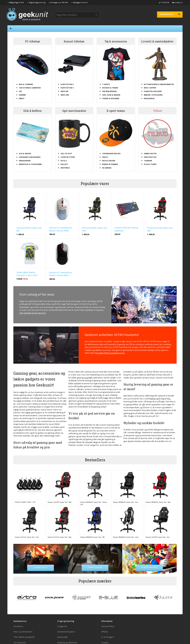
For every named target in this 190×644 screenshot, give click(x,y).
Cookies (105, 642)
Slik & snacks (25, 154)
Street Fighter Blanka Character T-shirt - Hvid (27, 274)
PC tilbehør (33, 41)
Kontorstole (150, 157)
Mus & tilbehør (26, 84)
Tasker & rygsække (111, 99)
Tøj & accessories (116, 41)
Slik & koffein (33, 111)
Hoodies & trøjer (110, 88)
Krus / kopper (150, 88)
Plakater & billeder (153, 91)
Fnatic (105, 157)
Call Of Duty (66, 154)
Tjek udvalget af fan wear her (33, 313)
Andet (22, 99)
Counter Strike (68, 157)
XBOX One (65, 95)
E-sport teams (116, 111)
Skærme (22, 95)
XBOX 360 (64, 91)
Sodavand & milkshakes (30, 157)
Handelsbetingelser (66, 632)
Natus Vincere (109, 161)
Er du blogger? (108, 637)
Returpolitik (63, 637)
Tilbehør (148, 161)
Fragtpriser (62, 626)
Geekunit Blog (108, 626)
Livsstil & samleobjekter (157, 41)
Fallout (64, 164)
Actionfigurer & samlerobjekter (159, 84)
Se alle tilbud (150, 164)
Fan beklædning (109, 91)
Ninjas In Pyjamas (110, 164)
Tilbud (157, 111)
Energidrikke (25, 161)
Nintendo (65, 168)
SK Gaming (107, 168)
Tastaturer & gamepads (30, 88)
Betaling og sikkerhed (67, 642)
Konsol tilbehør (74, 41)
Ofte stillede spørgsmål (24, 637)
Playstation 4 (67, 88)
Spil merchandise (74, 111)
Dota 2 (64, 161)
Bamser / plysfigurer (153, 95)
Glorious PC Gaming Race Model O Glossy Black (61, 274)
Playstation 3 (67, 84)
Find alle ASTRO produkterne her (110, 353)
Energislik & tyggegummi (30, 164)
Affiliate (105, 632)
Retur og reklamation (23, 632)
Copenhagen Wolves (111, 154)
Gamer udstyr (150, 154)
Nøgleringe (149, 99)
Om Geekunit (20, 642)
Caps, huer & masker (111, 95)
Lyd (20, 91)
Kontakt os (18, 626)
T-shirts (106, 84)
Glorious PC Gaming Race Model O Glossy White (61, 229)
